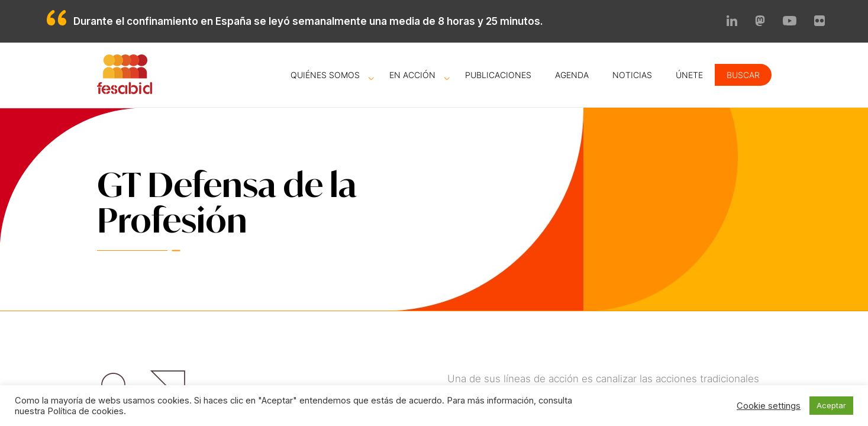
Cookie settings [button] (769, 406)
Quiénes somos (325, 75)
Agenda (572, 75)
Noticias (632, 75)
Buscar (743, 75)
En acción (412, 75)
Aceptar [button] (831, 405)
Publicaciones (498, 75)
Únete (689, 75)
